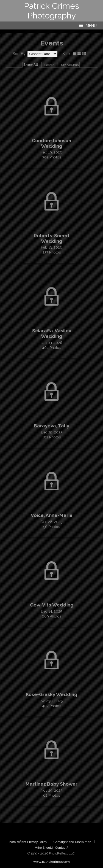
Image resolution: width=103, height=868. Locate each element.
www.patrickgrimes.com (51, 862)
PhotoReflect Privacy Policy (27, 842)
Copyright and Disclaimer (73, 842)
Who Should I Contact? (51, 848)
